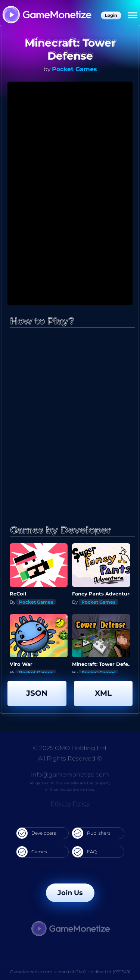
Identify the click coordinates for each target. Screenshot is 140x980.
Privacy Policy (70, 804)
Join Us (70, 893)
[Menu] (133, 16)
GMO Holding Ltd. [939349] (103, 972)
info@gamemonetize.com (70, 774)
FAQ (84, 852)
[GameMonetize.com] (46, 15)
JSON (37, 693)
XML (103, 693)
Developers (36, 833)
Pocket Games (74, 69)
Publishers (91, 833)
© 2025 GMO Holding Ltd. (70, 748)
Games (32, 852)
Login (111, 15)
